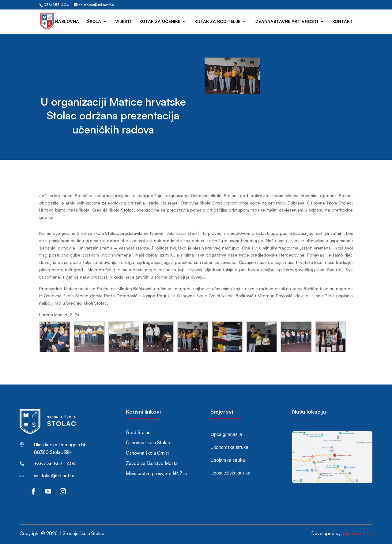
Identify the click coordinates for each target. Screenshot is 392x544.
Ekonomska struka (229, 447)
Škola (94, 22)
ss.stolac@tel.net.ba (55, 476)
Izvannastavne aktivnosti (286, 22)
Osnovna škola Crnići (147, 453)
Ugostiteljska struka (230, 473)
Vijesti (123, 22)
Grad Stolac (138, 432)
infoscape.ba (358, 533)
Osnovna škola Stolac (148, 443)
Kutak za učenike (160, 22)
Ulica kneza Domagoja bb (60, 445)
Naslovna (67, 22)
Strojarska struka (228, 460)
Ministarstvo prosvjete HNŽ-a (156, 473)
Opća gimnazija (226, 434)
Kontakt (343, 22)
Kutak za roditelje (217, 22)
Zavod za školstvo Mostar (153, 463)
